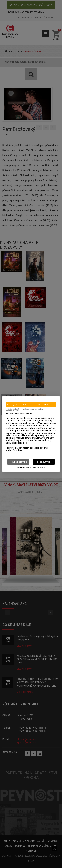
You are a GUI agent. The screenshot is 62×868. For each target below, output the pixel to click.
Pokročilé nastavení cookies (31, 468)
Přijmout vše (44, 462)
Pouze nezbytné (18, 462)
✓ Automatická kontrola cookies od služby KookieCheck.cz (24, 410)
